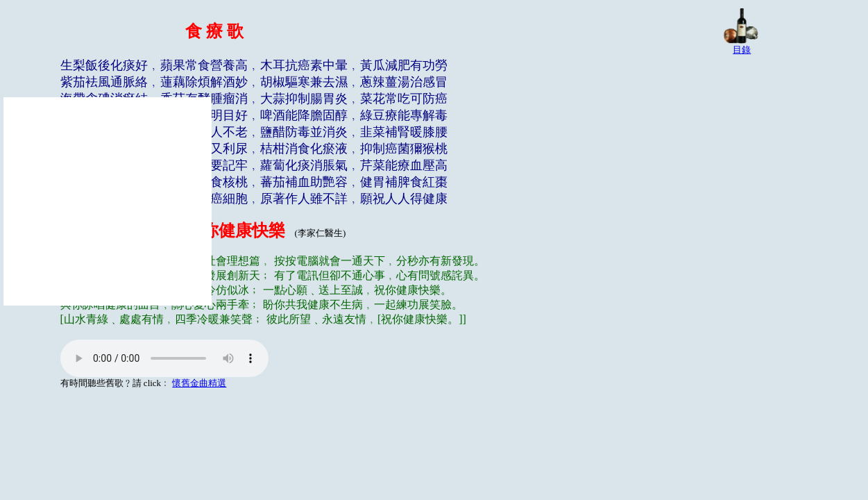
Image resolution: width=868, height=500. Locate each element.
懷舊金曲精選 (199, 383)
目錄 (742, 50)
